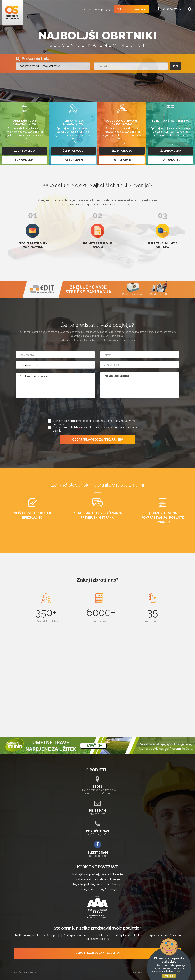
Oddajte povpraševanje (132, 9)
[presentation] (98, 409)
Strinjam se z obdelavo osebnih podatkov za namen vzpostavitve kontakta (94, 423)
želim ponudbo (24, 151)
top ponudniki (24, 160)
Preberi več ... (180, 971)
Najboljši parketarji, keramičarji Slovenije (98, 884)
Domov (131, 972)
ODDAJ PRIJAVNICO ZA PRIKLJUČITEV (98, 440)
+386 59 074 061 (173, 9)
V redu (169, 976)
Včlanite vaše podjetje (98, 9)
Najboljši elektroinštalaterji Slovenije (98, 879)
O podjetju (140, 972)
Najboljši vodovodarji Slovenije (98, 889)
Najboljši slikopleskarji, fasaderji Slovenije (98, 874)
